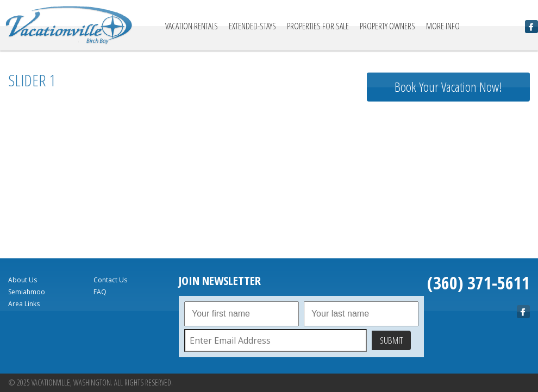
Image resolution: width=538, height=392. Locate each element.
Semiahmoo (27, 292)
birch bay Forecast (448, 231)
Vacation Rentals (192, 26)
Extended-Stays (252, 26)
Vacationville (69, 25)
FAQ (100, 292)
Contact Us (110, 280)
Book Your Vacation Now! (448, 87)
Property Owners (387, 26)
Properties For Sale (318, 26)
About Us (23, 280)
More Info (443, 26)
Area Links (24, 304)
